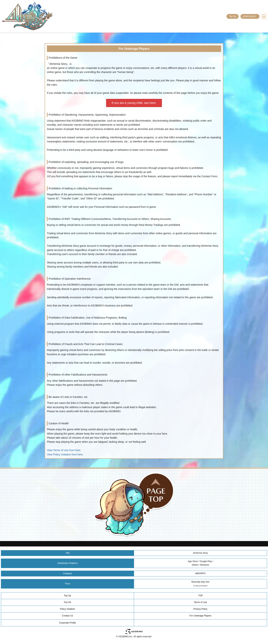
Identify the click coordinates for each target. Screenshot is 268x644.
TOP (200, 596)
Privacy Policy (201, 609)
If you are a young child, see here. (134, 103)
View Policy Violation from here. (65, 454)
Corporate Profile (67, 623)
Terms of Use (201, 602)
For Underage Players (200, 616)
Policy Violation (67, 609)
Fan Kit (67, 602)
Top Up (232, 16)
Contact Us (67, 616)
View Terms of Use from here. (64, 450)
